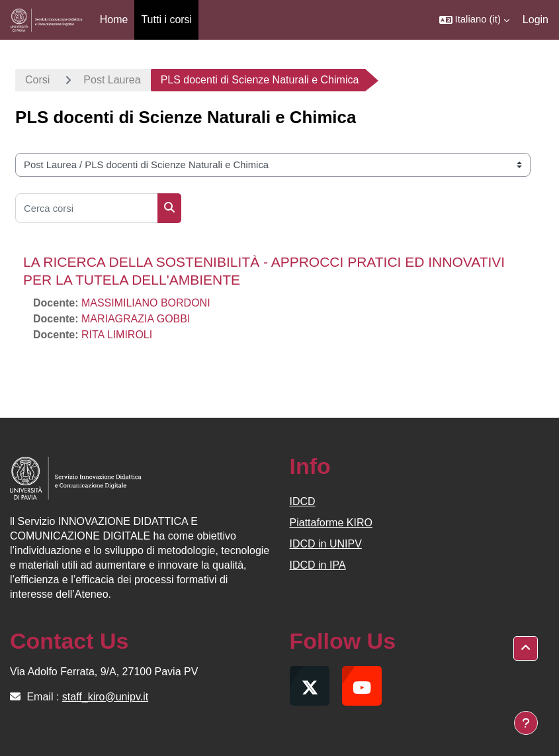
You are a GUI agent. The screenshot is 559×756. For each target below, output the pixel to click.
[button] (474, 20)
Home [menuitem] (114, 20)
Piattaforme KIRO (331, 523)
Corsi (37, 80)
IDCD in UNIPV (326, 544)
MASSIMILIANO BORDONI (146, 303)
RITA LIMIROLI (117, 335)
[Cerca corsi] (87, 208)
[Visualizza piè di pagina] (526, 723)
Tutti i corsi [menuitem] (166, 20)
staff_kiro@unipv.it (105, 697)
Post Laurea (112, 80)
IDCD (303, 501)
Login (536, 20)
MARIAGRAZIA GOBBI (136, 319)
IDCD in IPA (318, 565)
